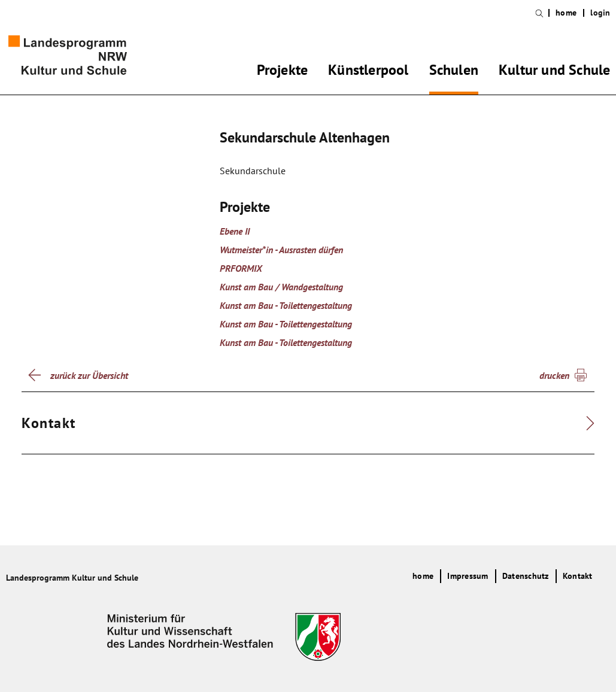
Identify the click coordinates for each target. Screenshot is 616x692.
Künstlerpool (368, 72)
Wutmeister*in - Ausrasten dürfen (281, 250)
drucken (554, 375)
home (566, 13)
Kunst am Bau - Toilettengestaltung (286, 305)
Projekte (283, 72)
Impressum (468, 576)
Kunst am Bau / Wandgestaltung (281, 287)
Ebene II (235, 231)
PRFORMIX (241, 268)
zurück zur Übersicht (89, 375)
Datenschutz (526, 576)
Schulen (454, 72)
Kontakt (578, 576)
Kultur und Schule (554, 72)
